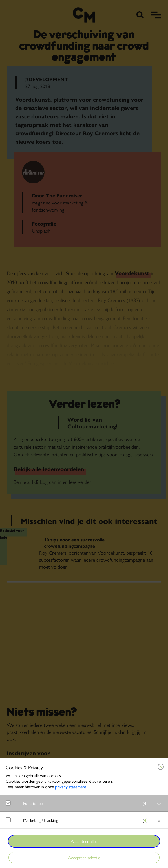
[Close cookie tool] (161, 767)
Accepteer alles (84, 841)
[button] (87, 803)
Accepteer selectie (84, 857)
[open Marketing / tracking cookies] (159, 821)
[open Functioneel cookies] (159, 804)
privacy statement (71, 787)
